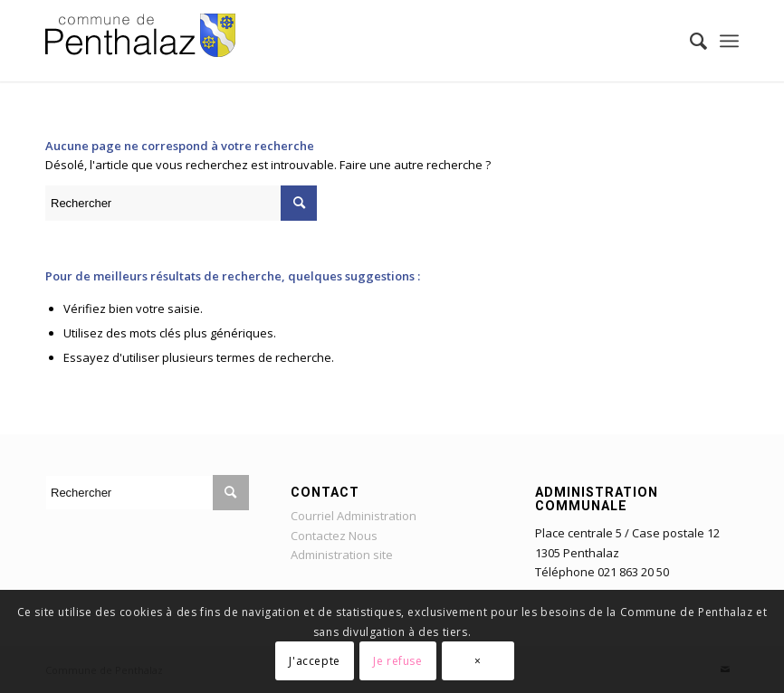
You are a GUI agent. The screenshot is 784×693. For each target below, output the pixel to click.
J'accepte (314, 661)
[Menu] (729, 41)
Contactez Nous (334, 536)
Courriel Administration (354, 516)
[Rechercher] (689, 41)
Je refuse (397, 661)
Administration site (342, 555)
